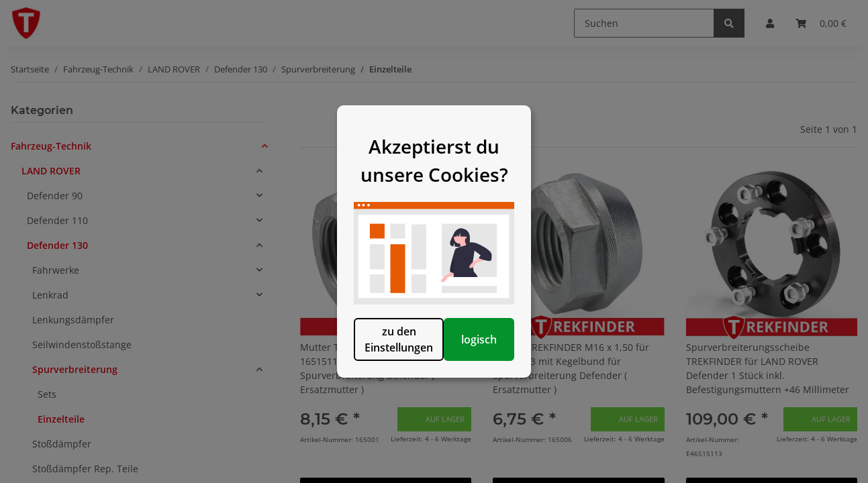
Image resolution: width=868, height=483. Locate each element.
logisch (503, 375)
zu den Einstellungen (366, 375)
